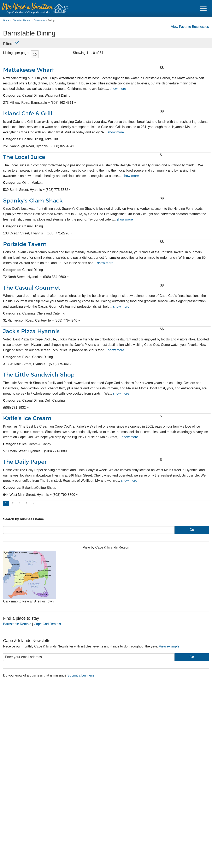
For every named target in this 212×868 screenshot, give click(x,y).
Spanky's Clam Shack (33, 201)
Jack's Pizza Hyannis (32, 331)
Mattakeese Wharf (28, 70)
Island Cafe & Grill (28, 113)
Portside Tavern (25, 244)
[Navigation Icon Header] (203, 8)
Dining (51, 20)
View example (169, 646)
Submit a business (81, 675)
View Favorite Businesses (190, 27)
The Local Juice (24, 157)
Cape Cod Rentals (47, 624)
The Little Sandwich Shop (39, 375)
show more (118, 89)
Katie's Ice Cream (27, 418)
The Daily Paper (25, 462)
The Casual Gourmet (32, 288)
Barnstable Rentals (17, 624)
